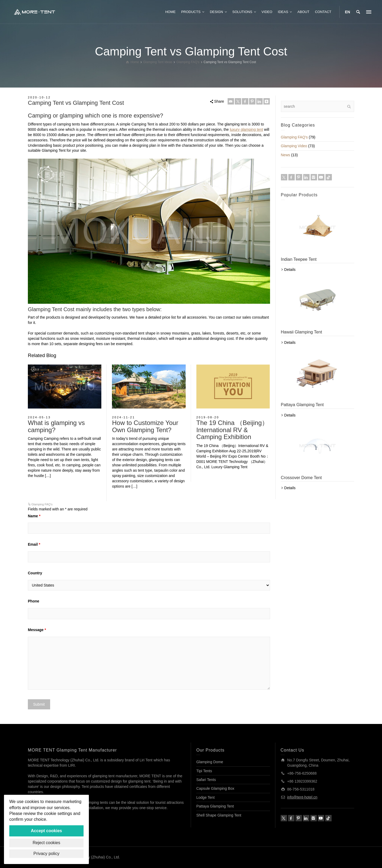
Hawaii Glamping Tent (301, 332)
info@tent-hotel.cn (302, 797)
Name (34, 516)
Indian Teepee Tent (299, 259)
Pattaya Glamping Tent (302, 405)
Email (34, 544)
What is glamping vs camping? (56, 426)
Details (290, 270)
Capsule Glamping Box (215, 788)
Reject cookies (46, 843)
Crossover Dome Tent (301, 478)
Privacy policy (46, 854)
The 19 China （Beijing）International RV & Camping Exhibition (232, 430)
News (286, 155)
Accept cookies (46, 831)
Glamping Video (294, 146)
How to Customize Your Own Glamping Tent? (145, 426)
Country (35, 573)
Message (37, 630)
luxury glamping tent (246, 129)
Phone (34, 601)
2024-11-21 (123, 417)
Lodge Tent (205, 797)
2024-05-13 (39, 417)
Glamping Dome (210, 762)
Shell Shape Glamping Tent (219, 815)
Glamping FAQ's (42, 504)
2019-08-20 (208, 417)
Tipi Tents (204, 771)
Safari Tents (206, 780)
